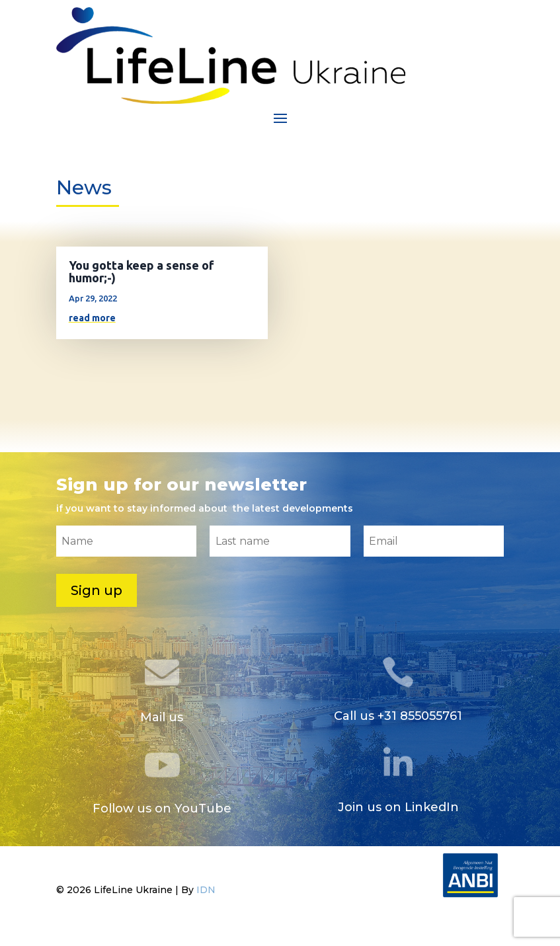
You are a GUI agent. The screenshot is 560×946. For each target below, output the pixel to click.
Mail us (162, 717)
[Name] (127, 541)
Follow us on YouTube (162, 808)
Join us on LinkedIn (398, 807)
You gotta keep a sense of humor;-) (141, 271)
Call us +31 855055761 (398, 716)
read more (92, 318)
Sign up (97, 590)
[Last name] (280, 541)
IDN (206, 890)
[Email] (434, 541)
